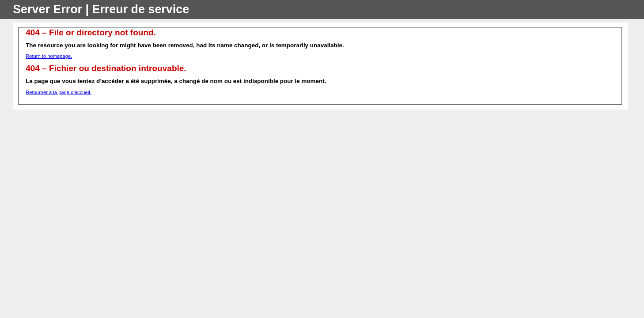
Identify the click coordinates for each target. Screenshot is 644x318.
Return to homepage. (49, 56)
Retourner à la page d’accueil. (59, 92)
